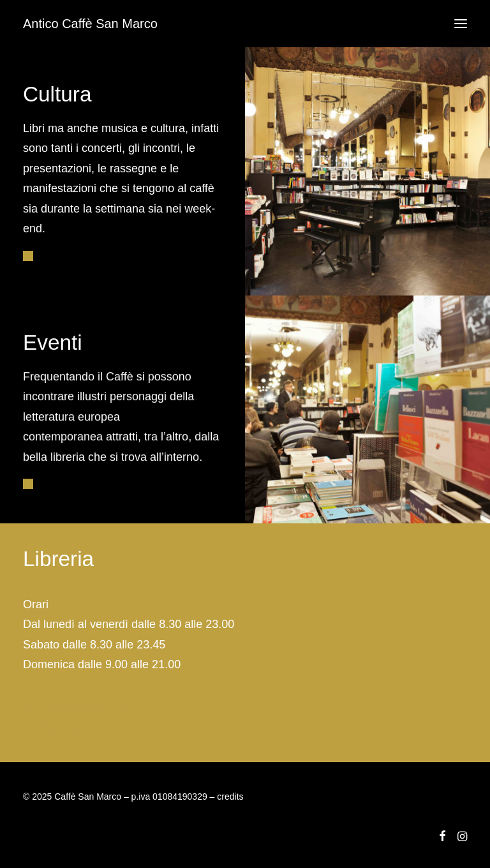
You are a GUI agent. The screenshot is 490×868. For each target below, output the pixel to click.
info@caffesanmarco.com (88, 728)
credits (230, 797)
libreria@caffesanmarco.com (96, 708)
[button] (461, 24)
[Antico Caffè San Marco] (90, 24)
